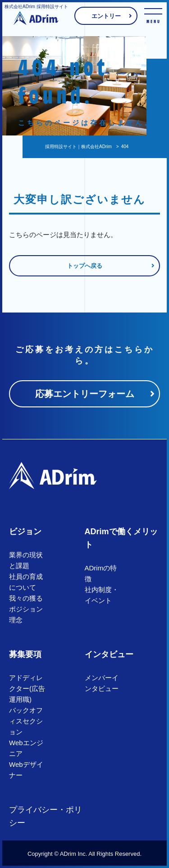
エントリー (106, 16)
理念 (16, 620)
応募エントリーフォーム (85, 394)
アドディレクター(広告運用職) (27, 688)
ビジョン (25, 532)
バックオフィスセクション (26, 721)
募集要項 (25, 654)
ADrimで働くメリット (121, 538)
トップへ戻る (85, 266)
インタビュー (109, 654)
